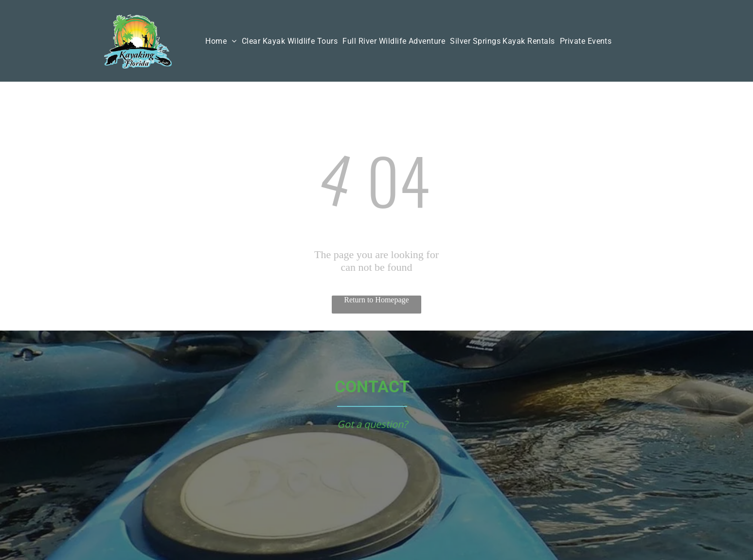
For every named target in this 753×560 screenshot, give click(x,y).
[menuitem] (221, 41)
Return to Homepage (376, 300)
